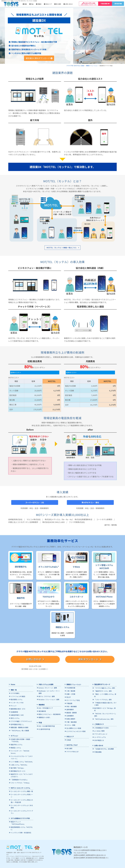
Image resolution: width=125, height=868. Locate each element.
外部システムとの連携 (46, 684)
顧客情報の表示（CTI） (18, 709)
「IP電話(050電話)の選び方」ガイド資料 (105, 701)
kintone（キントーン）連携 (47, 688)
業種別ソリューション (92, 66)
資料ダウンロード (90, 659)
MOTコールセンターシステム (20, 785)
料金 (31, 4)
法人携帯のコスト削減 (73, 727)
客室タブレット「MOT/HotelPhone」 (18, 820)
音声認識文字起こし (17, 724)
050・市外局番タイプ (45, 708)
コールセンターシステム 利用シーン (21, 793)
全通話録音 (14, 712)
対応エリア (48, 4)
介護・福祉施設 (71, 721)
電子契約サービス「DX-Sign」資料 (105, 705)
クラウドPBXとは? (72, 750)
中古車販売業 (71, 688)
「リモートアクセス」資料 (103, 697)
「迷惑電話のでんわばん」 (19, 777)
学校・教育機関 (71, 706)
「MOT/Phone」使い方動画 (19, 730)
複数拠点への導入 (44, 717)
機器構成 (42, 704)
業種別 (39, 4)
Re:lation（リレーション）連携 (48, 699)
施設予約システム (16, 743)
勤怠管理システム (16, 699)
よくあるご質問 (99, 725)
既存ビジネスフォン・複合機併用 (49, 714)
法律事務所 (70, 715)
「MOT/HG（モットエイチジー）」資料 (105, 709)
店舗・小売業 (71, 694)
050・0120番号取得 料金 (46, 725)
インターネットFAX (17, 702)
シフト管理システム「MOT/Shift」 (22, 760)
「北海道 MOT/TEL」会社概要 (104, 743)
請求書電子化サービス (18, 769)
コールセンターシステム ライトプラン (21, 809)
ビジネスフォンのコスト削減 (76, 730)
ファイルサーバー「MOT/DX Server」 (20, 751)
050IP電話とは (99, 734)
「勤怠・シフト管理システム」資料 (105, 694)
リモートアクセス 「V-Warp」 (20, 780)
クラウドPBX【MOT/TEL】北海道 (75, 66)
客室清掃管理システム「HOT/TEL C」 (21, 825)
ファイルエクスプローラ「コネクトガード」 (22, 756)
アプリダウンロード (101, 728)
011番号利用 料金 (44, 728)
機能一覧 (14, 690)
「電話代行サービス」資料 (103, 691)
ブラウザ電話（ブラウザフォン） (21, 721)
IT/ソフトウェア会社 (73, 700)
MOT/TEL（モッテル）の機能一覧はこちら (62, 248)
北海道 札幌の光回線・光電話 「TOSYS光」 (20, 739)
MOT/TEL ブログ (72, 744)
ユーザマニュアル (100, 731)
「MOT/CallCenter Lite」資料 (104, 714)
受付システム (15, 718)
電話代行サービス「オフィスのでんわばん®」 (22, 773)
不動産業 (69, 703)
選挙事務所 (70, 709)
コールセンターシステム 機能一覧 (21, 789)
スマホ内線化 (15, 693)
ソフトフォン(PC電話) (18, 696)
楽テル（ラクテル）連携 (46, 696)
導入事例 (58, 4)
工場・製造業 (71, 691)
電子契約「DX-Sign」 (17, 766)
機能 (25, 4)
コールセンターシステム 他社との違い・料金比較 (21, 798)
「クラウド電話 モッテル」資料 (104, 688)
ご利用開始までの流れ (101, 722)
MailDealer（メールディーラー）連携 (50, 692)
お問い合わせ (68, 4)
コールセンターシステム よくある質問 (21, 804)
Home (13, 684)
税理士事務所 (71, 718)
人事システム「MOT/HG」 (19, 763)
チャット (14, 706)
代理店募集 (98, 746)
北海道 (69, 739)
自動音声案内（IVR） (17, 715)
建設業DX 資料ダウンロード (39, 58)
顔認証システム (16, 747)
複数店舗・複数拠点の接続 (19, 727)
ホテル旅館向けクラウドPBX (20, 815)
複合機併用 (42, 711)
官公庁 (69, 697)
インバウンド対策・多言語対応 (21, 829)
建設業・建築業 (71, 712)
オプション (14, 735)
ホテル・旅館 (71, 724)
